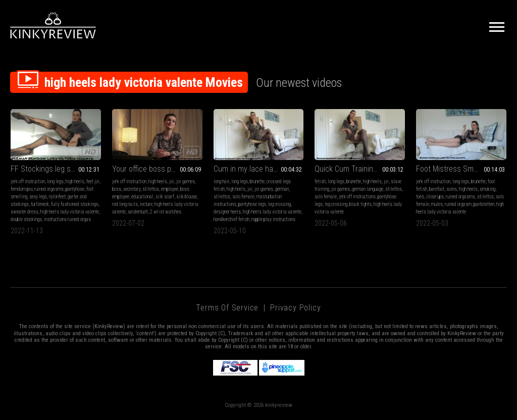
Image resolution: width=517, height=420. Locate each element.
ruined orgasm (458, 204)
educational (142, 197)
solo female (243, 197)
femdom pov (21, 189)
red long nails (125, 204)
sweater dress (24, 212)
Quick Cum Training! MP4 (355, 169)
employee (170, 189)
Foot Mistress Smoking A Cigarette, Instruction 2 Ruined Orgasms (461, 169)
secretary (132, 189)
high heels (75, 181)
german (282, 189)
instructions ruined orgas (67, 219)
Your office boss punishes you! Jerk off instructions (157, 169)
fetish (320, 181)
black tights (360, 204)
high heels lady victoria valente (70, 212)
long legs (55, 181)
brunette (257, 181)
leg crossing (279, 204)
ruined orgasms (49, 189)
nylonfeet (57, 197)
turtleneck (40, 204)
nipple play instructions (273, 219)
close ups (435, 197)
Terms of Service (227, 308)
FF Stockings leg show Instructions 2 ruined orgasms (56, 169)
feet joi (93, 181)
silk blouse (187, 197)
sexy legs (38, 197)
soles (452, 189)
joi (172, 181)
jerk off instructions (357, 197)
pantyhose (75, 189)
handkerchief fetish (231, 219)
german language (368, 189)
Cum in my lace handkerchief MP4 (259, 169)
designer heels (227, 212)
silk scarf (165, 197)
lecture (146, 204)
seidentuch (138, 212)
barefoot (437, 189)
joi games (186, 181)
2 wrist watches (166, 212)
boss (117, 189)
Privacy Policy (295, 308)
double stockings (26, 219)
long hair (221, 181)
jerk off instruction (28, 181)
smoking (487, 189)
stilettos (151, 189)
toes (420, 197)
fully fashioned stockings (75, 204)
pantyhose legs (252, 204)
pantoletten (484, 204)
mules (437, 204)
